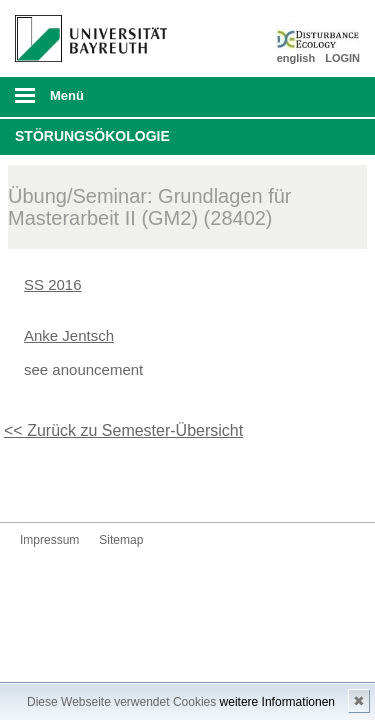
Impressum (49, 540)
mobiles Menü (83, 102)
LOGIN (342, 58)
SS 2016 (53, 284)
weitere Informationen (277, 702)
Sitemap (121, 540)
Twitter (36, 484)
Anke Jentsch (69, 335)
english (296, 58)
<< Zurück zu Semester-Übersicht (123, 430)
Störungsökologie (92, 136)
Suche (327, 97)
